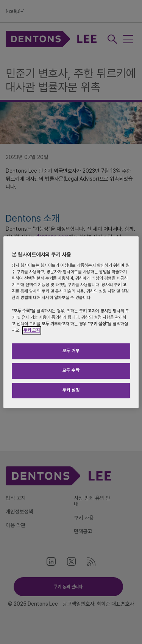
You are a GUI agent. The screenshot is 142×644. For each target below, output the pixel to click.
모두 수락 (71, 370)
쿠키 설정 (71, 390)
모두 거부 (71, 351)
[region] (71, 322)
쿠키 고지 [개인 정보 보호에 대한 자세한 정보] (32, 330)
